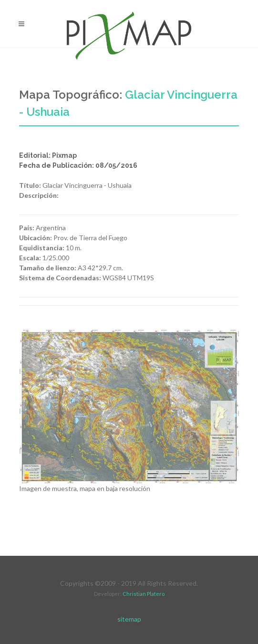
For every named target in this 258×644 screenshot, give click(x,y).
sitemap (129, 619)
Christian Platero (144, 594)
